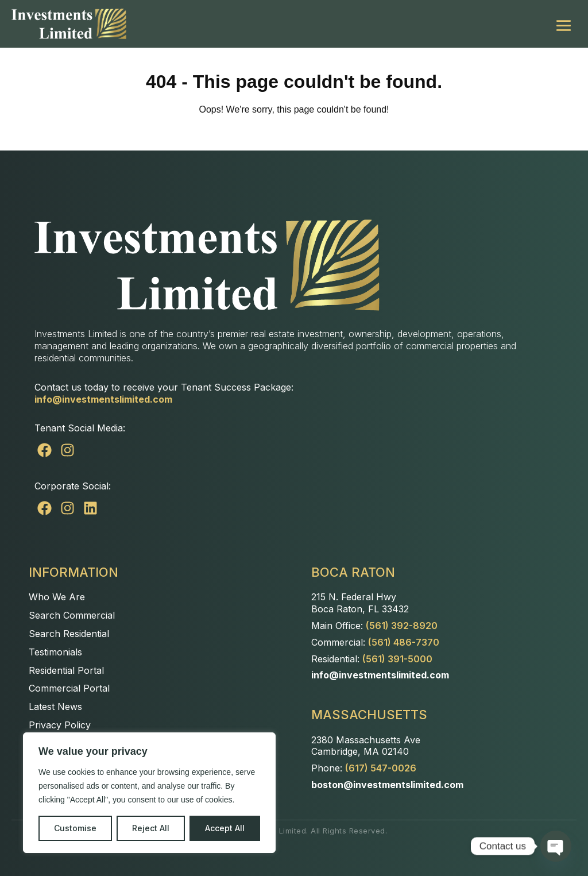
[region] (149, 793)
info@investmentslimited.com (103, 399)
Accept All (225, 828)
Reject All (151, 828)
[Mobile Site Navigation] (564, 24)
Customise (75, 828)
